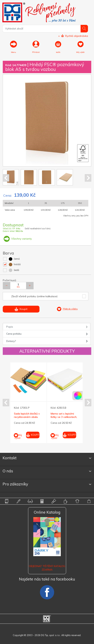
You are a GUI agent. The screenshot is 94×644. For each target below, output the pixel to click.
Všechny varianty (17, 239)
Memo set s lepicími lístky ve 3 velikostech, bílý (64, 417)
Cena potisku (14, 334)
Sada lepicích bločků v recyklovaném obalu (27, 415)
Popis (10, 327)
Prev (6, 178)
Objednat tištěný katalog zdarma (47, 568)
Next (88, 178)
